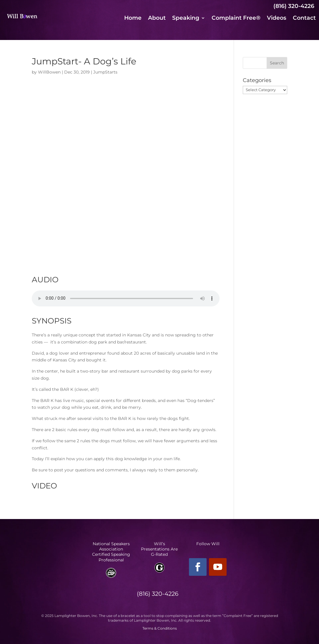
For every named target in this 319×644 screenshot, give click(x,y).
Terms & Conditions (160, 628)
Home (133, 19)
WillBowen (49, 72)
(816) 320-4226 (294, 6)
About (157, 19)
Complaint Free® (236, 19)
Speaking (186, 19)
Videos (277, 19)
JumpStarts (105, 72)
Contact (304, 19)
